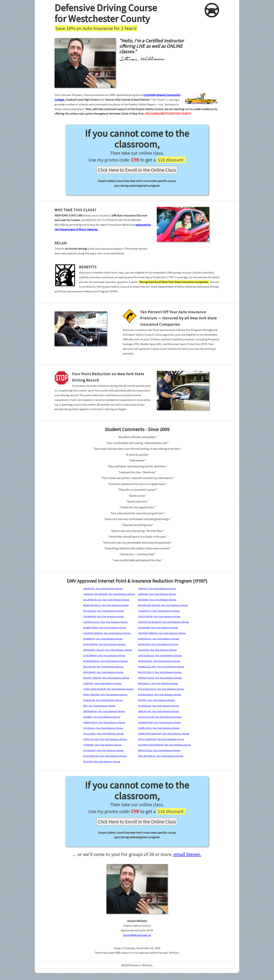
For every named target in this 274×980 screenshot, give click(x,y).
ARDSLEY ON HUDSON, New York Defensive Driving (109, 594)
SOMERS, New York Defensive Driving (102, 717)
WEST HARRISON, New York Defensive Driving (161, 739)
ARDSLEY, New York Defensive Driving (157, 588)
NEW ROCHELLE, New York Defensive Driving (161, 756)
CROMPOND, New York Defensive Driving (104, 616)
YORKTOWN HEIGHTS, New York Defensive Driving (164, 734)
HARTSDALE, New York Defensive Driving (159, 639)
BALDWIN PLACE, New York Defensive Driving (106, 600)
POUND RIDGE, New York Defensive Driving (160, 695)
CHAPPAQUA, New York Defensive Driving (159, 611)
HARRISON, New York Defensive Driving (103, 639)
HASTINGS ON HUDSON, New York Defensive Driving (165, 745)
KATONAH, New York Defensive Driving (157, 650)
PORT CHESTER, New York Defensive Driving (105, 695)
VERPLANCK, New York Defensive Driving (159, 728)
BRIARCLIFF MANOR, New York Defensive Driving (163, 605)
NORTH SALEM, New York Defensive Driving (160, 678)
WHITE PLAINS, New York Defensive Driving (105, 739)
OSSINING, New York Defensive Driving (102, 683)
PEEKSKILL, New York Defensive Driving (158, 683)
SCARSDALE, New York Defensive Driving (159, 706)
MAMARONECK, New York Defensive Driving (105, 661)
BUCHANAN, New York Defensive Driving (104, 611)
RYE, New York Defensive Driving (99, 706)
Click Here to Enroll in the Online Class (137, 170)
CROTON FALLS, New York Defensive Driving (105, 622)
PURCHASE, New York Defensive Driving (103, 700)
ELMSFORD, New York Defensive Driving (158, 628)
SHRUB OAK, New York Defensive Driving (158, 711)
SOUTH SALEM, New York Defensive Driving (160, 717)
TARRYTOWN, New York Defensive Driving (104, 722)
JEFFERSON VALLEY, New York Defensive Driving (108, 650)
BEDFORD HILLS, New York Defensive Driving (106, 605)
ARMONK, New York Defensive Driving (157, 594)
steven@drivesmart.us (137, 935)
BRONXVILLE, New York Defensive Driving (159, 750)
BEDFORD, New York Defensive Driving (157, 600)
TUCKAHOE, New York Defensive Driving (103, 750)
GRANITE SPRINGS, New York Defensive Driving (162, 633)
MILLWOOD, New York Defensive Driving (103, 667)
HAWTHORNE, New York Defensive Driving (104, 644)
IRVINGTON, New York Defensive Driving (158, 644)
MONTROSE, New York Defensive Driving (103, 672)
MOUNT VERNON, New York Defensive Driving (106, 678)
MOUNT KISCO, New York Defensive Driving (160, 672)
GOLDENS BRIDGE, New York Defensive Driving (107, 633)
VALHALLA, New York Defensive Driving (103, 728)
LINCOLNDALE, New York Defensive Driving (160, 655)
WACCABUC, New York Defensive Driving (104, 734)
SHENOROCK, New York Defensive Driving (104, 711)
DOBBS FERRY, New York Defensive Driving (105, 628)
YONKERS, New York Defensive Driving (102, 745)
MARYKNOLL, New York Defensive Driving (159, 661)
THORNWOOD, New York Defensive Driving (159, 722)
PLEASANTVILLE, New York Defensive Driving (161, 689)
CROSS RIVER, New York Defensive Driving (159, 616)
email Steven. (188, 854)
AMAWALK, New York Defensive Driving (103, 588)
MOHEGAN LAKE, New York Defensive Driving (161, 667)
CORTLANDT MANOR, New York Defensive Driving (108, 689)
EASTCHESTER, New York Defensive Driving (105, 756)
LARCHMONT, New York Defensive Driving (104, 655)
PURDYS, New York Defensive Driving (156, 700)
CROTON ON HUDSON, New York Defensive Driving (164, 622)
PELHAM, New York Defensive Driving (102, 762)
